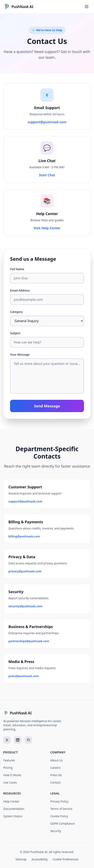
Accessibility (40, 859)
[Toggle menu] (87, 7)
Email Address (20, 290)
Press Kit (56, 775)
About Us (56, 760)
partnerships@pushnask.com (29, 641)
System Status (13, 816)
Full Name (17, 269)
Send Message (47, 406)
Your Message (20, 354)
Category (16, 312)
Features (9, 760)
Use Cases (10, 782)
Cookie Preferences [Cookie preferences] (65, 859)
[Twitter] (7, 740)
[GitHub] (28, 740)
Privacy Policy (59, 801)
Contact (56, 782)
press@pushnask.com (24, 676)
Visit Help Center (47, 228)
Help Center (11, 801)
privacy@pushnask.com (25, 571)
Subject (15, 333)
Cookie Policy (59, 816)
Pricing (8, 768)
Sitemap (21, 859)
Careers (55, 768)
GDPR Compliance (62, 824)
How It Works (12, 775)
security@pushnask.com (25, 606)
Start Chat (47, 175)
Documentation (14, 809)
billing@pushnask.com (24, 536)
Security (56, 831)
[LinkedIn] (18, 740)
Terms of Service (61, 809)
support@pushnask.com (47, 122)
